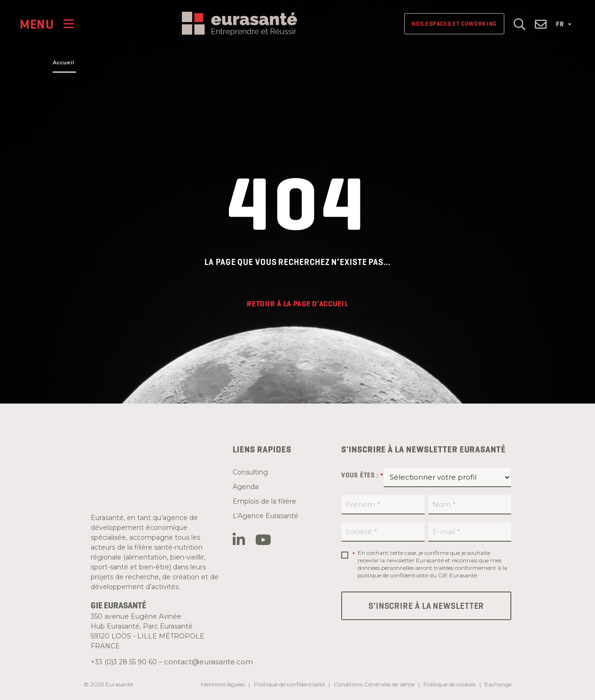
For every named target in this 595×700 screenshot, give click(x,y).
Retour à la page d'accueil (297, 304)
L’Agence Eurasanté (266, 516)
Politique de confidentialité (289, 684)
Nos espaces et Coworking (454, 24)
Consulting (250, 472)
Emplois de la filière (264, 501)
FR (564, 24)
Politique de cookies (450, 684)
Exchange (498, 684)
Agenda (246, 487)
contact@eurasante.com (208, 662)
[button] (520, 24)
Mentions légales (223, 684)
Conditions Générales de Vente (374, 684)
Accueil (63, 62)
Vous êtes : (362, 475)
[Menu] (47, 24)
